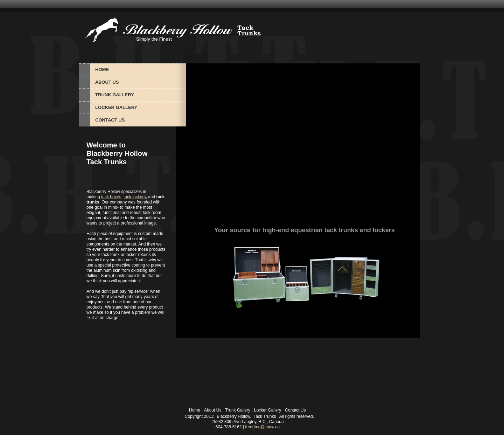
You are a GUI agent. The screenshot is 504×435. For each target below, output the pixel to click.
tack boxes (111, 197)
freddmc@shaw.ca (262, 427)
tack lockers (135, 197)
